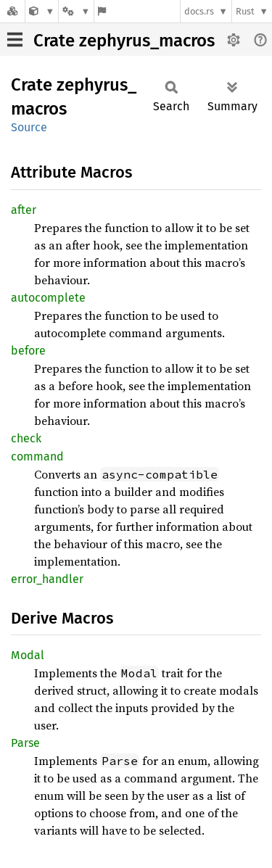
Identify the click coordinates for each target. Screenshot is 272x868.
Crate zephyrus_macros (124, 41)
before (28, 351)
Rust (245, 11)
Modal (28, 655)
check (26, 438)
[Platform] (76, 11)
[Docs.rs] (12, 11)
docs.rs (199, 11)
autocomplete (48, 298)
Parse (25, 743)
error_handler (47, 579)
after (24, 210)
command (37, 456)
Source (29, 127)
